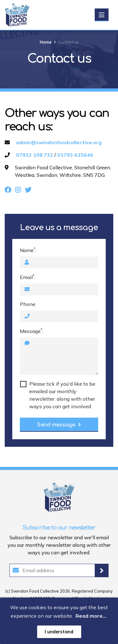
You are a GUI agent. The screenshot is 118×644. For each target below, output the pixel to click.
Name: (28, 250)
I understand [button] (59, 632)
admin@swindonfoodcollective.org (59, 142)
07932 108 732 (35, 155)
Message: (31, 331)
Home (46, 42)
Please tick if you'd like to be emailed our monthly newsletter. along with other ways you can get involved (62, 395)
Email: (28, 277)
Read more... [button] (91, 616)
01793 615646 (75, 155)
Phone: (28, 304)
